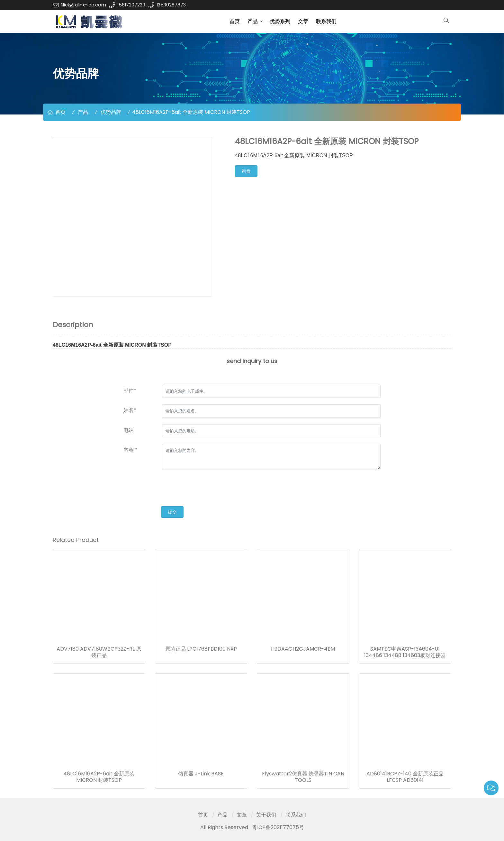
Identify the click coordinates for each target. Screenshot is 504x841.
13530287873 (171, 5)
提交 (172, 512)
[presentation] (172, 489)
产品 (253, 21)
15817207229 (131, 5)
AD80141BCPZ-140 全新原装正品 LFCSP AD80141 (405, 777)
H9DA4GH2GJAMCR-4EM (303, 649)
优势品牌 (111, 112)
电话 (129, 430)
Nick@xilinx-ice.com (83, 5)
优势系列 (280, 21)
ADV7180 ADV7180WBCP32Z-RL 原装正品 (99, 652)
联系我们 (326, 21)
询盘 (246, 171)
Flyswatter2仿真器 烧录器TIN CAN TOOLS (303, 777)
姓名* (130, 410)
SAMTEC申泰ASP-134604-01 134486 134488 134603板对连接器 (405, 652)
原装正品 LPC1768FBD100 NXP (201, 649)
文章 (303, 21)
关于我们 (266, 815)
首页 (235, 21)
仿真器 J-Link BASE (201, 774)
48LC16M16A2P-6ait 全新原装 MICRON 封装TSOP (99, 777)
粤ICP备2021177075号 (278, 827)
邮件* (130, 391)
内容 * (130, 450)
